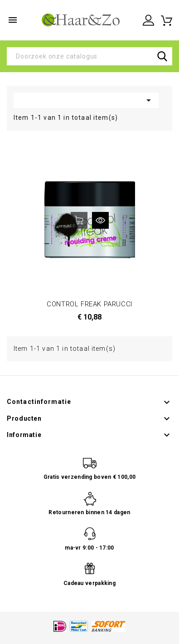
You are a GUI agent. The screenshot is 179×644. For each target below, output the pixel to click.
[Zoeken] (89, 56)
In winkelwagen (79, 220)
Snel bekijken (100, 220)
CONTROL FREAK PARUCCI (89, 304)
